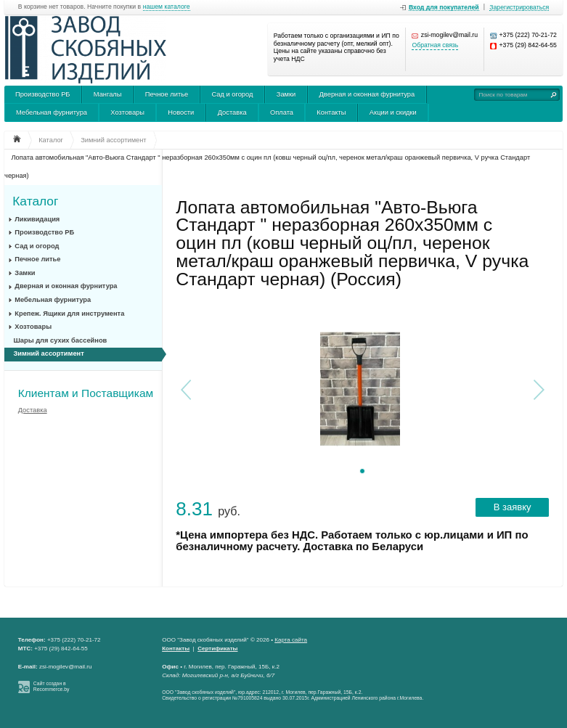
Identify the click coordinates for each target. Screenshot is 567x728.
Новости (181, 113)
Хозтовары (127, 113)
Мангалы (108, 94)
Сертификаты (217, 649)
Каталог (35, 201)
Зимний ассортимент (49, 353)
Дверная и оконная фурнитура (367, 94)
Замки (286, 94)
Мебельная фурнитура (52, 113)
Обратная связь (435, 45)
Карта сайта (291, 640)
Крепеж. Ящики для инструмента (69, 314)
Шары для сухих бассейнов (61, 340)
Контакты (331, 113)
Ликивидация (37, 219)
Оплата (282, 113)
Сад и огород (233, 94)
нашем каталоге (167, 7)
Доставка (232, 113)
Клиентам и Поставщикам (86, 393)
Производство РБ (43, 94)
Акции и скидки (393, 113)
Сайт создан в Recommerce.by (52, 687)
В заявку (513, 507)
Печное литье (167, 94)
